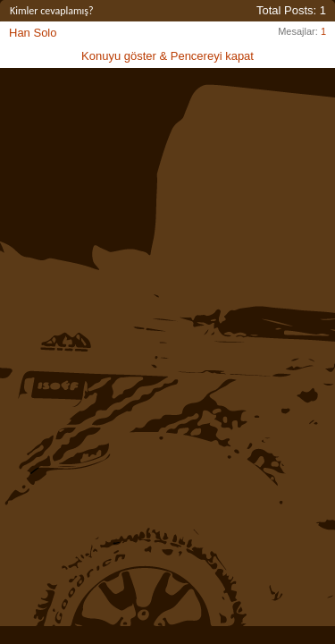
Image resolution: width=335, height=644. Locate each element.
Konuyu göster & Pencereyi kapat (167, 56)
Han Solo (33, 33)
